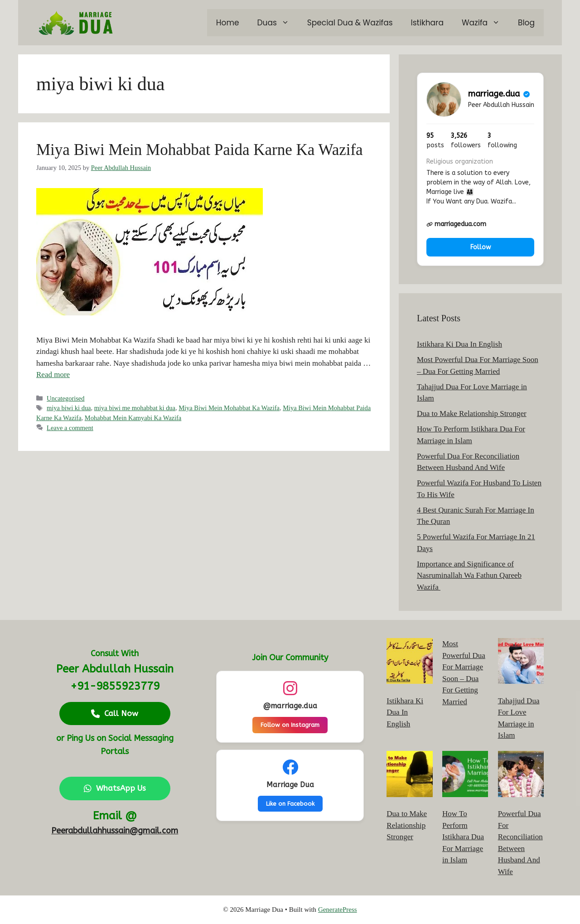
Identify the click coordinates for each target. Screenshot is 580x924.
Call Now (115, 713)
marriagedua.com (456, 224)
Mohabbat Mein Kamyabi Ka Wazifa (133, 418)
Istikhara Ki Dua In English (459, 344)
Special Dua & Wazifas (350, 23)
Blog (526, 23)
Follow (481, 247)
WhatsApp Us (115, 788)
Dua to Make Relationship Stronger (472, 414)
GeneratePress (338, 909)
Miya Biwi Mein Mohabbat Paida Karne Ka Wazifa (200, 150)
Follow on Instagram (290, 725)
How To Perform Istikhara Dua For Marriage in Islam (463, 837)
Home (228, 23)
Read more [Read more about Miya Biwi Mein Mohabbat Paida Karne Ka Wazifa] (53, 375)
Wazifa (485, 23)
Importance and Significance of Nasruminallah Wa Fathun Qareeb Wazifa (469, 576)
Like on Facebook (290, 804)
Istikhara (427, 23)
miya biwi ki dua (69, 408)
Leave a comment (70, 428)
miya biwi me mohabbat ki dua (135, 408)
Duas (278, 23)
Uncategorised (65, 398)
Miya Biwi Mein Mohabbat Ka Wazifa (229, 408)
